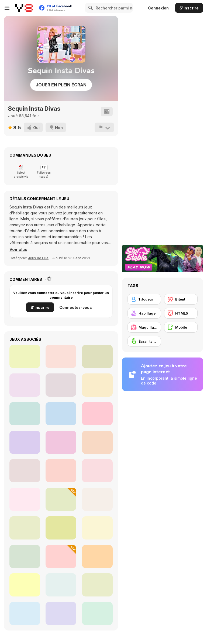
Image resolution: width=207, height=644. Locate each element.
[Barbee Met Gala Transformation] (97, 557)
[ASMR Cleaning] (97, 471)
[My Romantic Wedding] (25, 442)
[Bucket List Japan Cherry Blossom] (97, 414)
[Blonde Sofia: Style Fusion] (61, 557)
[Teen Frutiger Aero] (61, 613)
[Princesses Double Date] (61, 442)
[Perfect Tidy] (61, 585)
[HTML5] (181, 313)
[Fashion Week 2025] (25, 613)
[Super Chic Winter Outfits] (97, 528)
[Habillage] (144, 313)
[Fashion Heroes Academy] (61, 528)
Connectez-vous (76, 307)
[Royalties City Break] (97, 356)
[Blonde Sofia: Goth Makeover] (25, 471)
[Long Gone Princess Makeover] (97, 499)
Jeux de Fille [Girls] (38, 258)
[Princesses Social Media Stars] (25, 585)
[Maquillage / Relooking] (144, 327)
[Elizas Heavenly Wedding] (61, 414)
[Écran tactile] (144, 341)
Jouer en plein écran (61, 85)
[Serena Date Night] (61, 385)
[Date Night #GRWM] (97, 613)
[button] (18, 249)
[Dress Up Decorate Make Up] (25, 499)
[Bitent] (181, 299)
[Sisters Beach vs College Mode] (25, 385)
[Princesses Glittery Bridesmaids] (61, 471)
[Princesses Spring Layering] (25, 414)
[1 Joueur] (144, 299)
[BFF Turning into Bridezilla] (61, 356)
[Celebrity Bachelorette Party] (97, 442)
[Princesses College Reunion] (97, 585)
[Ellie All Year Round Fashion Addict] (97, 385)
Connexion (158, 8)
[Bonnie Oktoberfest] (25, 528)
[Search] (90, 8)
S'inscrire (189, 8)
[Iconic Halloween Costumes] (25, 557)
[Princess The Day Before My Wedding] (25, 356)
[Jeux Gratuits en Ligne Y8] (24, 8)
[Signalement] (104, 127)
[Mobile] (181, 327)
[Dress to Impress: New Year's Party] (61, 499)
